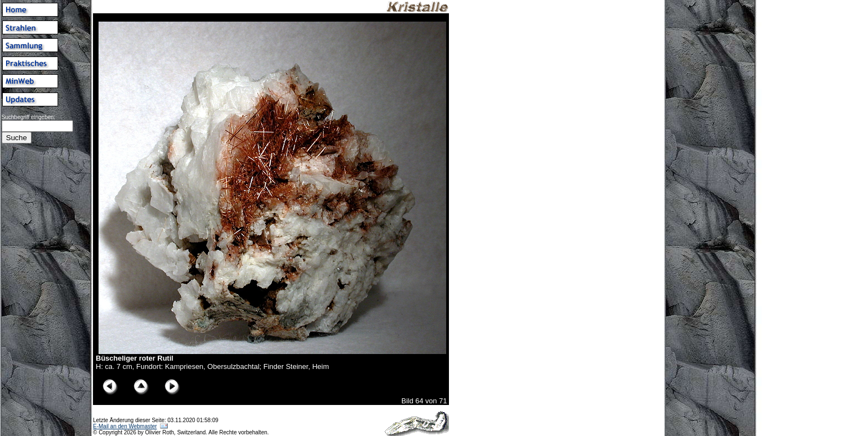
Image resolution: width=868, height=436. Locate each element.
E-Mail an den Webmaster (125, 426)
